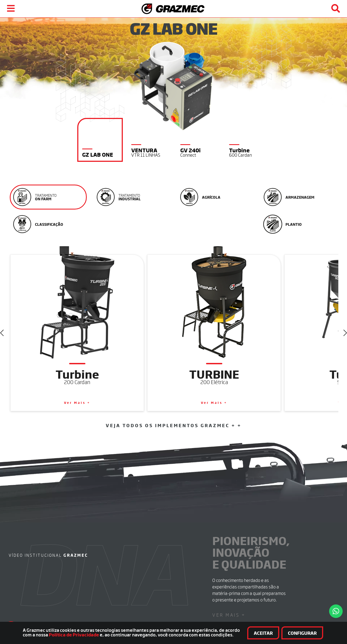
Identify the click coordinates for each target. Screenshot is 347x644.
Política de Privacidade (34, 635)
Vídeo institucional (48, 474)
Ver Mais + (229, 534)
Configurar (316, 633)
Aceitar (277, 633)
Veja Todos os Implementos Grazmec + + (174, 344)
